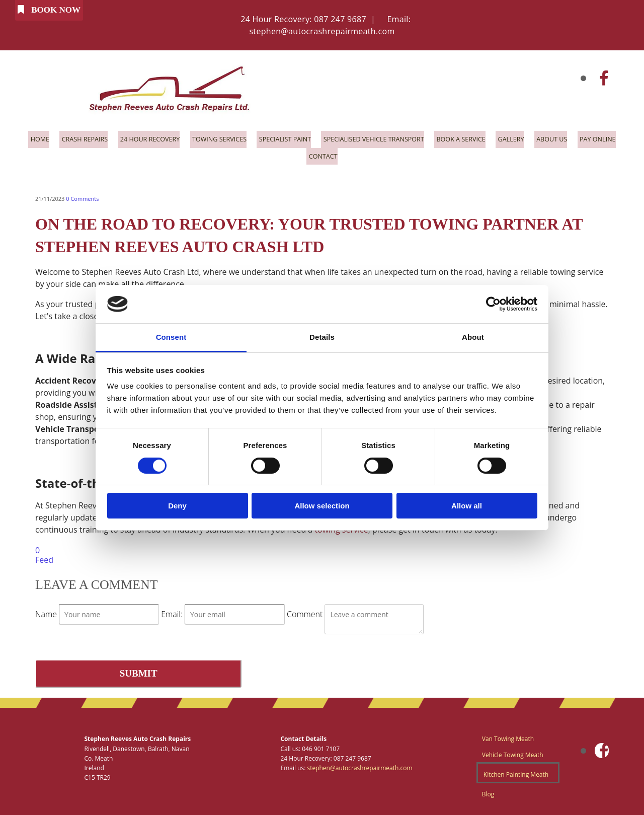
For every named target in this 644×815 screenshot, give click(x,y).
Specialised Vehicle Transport (375, 138)
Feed (44, 556)
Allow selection (322, 506)
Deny (177, 506)
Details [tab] (322, 337)
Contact (322, 153)
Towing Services (214, 138)
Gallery (517, 138)
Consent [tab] (171, 337)
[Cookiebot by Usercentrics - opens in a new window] (493, 304)
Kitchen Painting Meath (516, 770)
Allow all (467, 506)
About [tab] (473, 337)
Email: (173, 610)
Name (47, 610)
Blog (488, 790)
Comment (306, 610)
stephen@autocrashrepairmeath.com (322, 31)
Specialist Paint (283, 138)
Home (28, 138)
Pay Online (607, 138)
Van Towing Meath (508, 735)
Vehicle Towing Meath (513, 750)
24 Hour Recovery (142, 138)
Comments (82, 195)
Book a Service (465, 138)
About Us (559, 138)
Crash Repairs (75, 138)
